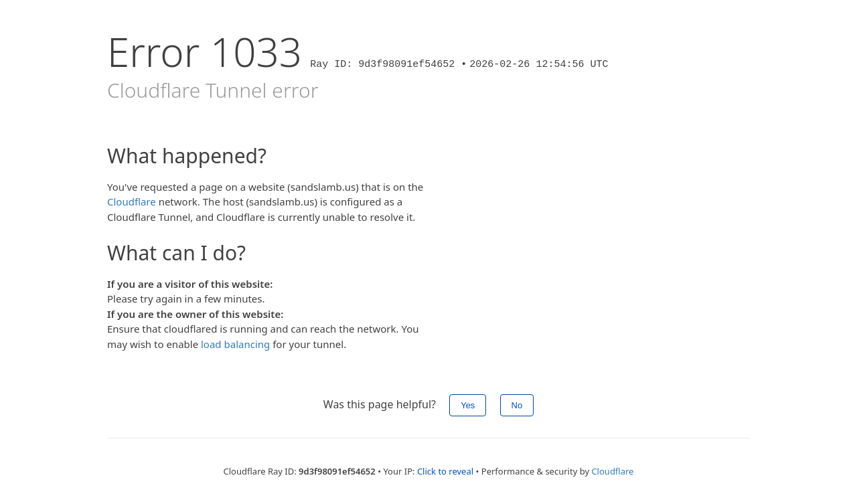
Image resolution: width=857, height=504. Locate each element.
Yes (468, 405)
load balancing (235, 344)
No (517, 405)
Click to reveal (445, 471)
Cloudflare (132, 201)
